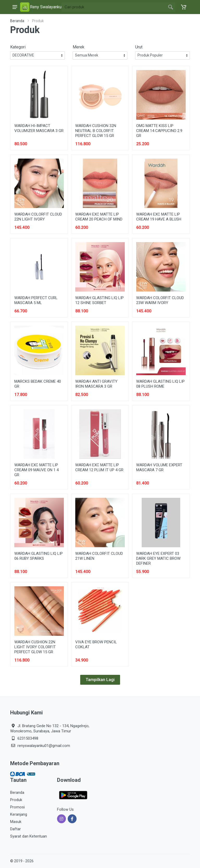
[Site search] (114, 7)
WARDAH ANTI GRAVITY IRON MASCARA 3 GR (96, 384)
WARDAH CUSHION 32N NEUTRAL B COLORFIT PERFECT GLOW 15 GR (96, 131)
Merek (79, 47)
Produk (16, 800)
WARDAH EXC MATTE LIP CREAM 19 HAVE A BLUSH (159, 217)
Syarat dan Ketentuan (29, 836)
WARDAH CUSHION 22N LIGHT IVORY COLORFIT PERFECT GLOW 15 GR (35, 647)
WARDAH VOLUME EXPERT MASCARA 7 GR (159, 467)
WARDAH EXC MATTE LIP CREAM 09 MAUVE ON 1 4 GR (36, 470)
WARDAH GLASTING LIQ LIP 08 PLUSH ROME (160, 384)
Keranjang (19, 814)
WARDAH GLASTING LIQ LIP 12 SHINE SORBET (99, 300)
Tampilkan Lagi (100, 680)
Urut (139, 47)
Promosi (17, 807)
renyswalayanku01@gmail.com (44, 746)
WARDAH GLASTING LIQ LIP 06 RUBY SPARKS (39, 556)
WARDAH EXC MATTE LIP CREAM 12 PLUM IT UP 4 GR (99, 467)
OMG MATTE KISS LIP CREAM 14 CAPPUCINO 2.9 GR (159, 131)
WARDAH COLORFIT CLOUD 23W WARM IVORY (160, 300)
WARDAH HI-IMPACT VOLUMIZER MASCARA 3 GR (39, 128)
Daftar (15, 829)
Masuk (16, 822)
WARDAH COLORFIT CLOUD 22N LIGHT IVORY (38, 217)
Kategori (18, 47)
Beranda (17, 21)
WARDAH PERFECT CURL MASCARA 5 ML (36, 300)
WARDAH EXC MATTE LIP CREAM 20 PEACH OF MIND (99, 217)
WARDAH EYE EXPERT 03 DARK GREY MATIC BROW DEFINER (158, 558)
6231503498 (28, 738)
